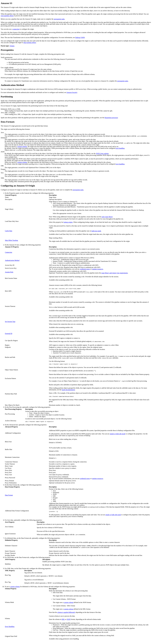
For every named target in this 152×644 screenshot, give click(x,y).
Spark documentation (68, 390)
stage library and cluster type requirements (115, 273)
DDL (63, 620)
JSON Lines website (102, 154)
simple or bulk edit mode (117, 434)
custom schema (22, 147)
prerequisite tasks (59, 19)
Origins (12, 46)
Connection (9, 252)
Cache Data (9, 231)
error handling (120, 148)
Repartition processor (111, 118)
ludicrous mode (96, 231)
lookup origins (68, 222)
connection (16, 29)
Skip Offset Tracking (11, 240)
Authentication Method (12, 260)
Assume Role (9, 272)
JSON (69, 620)
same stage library (107, 217)
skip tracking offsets (30, 43)
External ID (9, 334)
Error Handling (10, 627)
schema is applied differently (66, 613)
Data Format (9, 496)
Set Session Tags (10, 322)
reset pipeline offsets (7, 16)
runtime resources (98, 269)
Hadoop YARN (80, 37)
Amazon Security (72, 92)
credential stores (85, 269)
